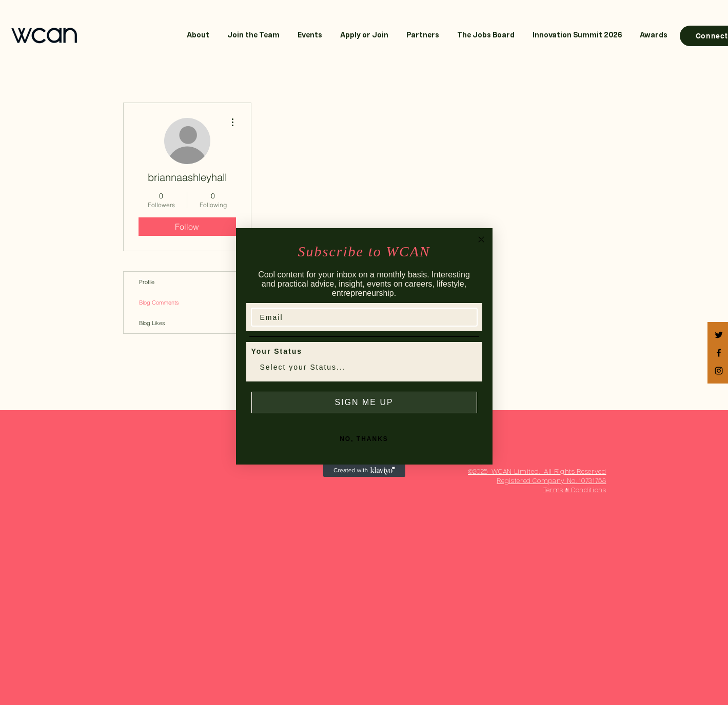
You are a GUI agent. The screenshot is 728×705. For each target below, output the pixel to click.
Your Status (277, 351)
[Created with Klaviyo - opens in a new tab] (364, 471)
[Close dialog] (481, 239)
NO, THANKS (364, 439)
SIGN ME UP (364, 402)
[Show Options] (467, 367)
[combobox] (361, 367)
